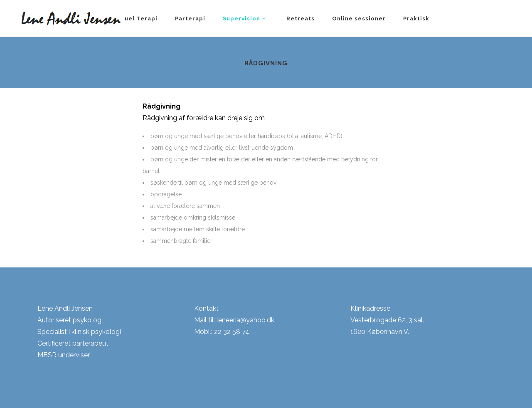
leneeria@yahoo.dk (245, 320)
